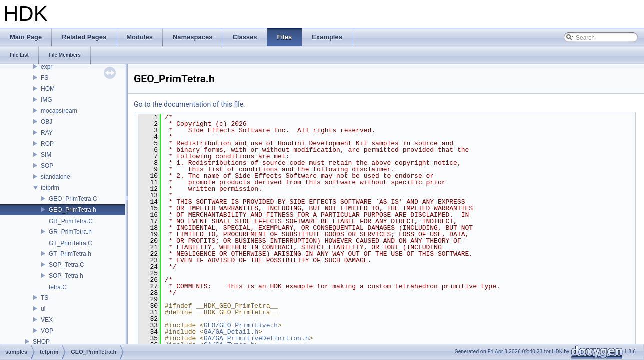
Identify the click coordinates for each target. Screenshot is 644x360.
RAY (47, 133)
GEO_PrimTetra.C (73, 199)
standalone (56, 177)
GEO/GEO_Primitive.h (241, 325)
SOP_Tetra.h (66, 276)
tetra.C (58, 287)
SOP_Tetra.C (67, 265)
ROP (47, 144)
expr (47, 67)
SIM (46, 155)
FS (45, 78)
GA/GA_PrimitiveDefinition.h (257, 338)
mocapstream (59, 111)
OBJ (47, 122)
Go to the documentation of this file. (190, 104)
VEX (47, 320)
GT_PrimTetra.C (71, 243)
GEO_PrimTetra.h (73, 210)
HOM (48, 89)
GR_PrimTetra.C (71, 221)
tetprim (50, 188)
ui (43, 309)
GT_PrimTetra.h (70, 254)
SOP (47, 166)
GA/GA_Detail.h (231, 332)
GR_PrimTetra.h (70, 232)
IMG (47, 100)
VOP (47, 331)
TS (45, 298)
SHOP (41, 342)
